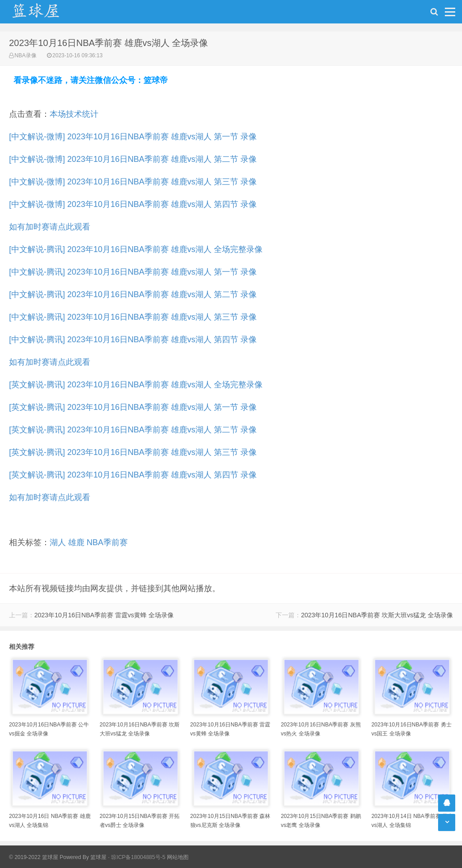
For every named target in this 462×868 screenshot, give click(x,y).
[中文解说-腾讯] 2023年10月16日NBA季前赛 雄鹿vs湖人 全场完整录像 (136, 249)
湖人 (58, 542)
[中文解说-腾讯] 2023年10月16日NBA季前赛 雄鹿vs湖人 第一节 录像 (133, 272)
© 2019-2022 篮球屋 (34, 857)
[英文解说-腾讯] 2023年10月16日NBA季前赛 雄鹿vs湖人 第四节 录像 (133, 475)
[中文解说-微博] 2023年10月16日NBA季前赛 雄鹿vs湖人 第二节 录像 (133, 159)
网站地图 (178, 857)
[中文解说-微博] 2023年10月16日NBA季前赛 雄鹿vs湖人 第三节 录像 (133, 182)
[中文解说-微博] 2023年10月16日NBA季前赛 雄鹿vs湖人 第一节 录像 (133, 137)
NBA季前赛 (107, 542)
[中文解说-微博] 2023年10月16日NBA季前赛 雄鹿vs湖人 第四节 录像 (133, 204)
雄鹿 (76, 542)
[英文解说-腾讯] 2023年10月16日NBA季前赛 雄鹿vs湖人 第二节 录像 (133, 430)
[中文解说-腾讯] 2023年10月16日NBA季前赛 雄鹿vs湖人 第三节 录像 (133, 317)
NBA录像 (25, 55)
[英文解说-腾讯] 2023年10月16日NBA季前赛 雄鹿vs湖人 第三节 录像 (133, 452)
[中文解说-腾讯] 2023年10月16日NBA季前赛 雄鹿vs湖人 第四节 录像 (133, 340)
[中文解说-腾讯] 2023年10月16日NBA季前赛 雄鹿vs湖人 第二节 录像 (133, 294)
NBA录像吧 (45, 12)
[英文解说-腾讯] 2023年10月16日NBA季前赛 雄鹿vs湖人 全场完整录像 (136, 385)
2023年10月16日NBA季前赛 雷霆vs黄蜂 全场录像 (104, 615)
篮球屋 (98, 857)
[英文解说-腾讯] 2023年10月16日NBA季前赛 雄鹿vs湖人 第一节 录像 (133, 407)
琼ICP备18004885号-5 (138, 857)
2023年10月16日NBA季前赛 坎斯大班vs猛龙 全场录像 (377, 615)
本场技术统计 (74, 114)
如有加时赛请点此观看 (50, 227)
